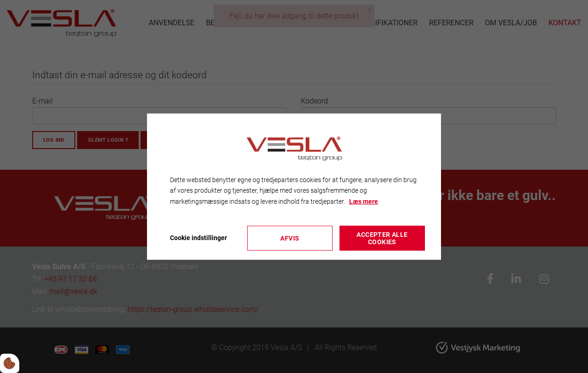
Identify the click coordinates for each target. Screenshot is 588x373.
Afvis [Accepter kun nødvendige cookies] (290, 238)
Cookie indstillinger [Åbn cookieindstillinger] (198, 238)
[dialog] (294, 186)
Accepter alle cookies (382, 238)
